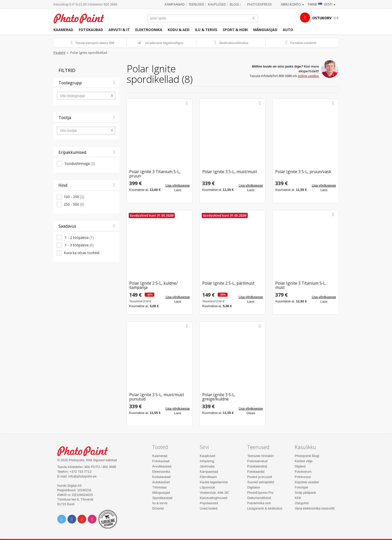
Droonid (158, 508)
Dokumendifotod (259, 498)
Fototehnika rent (259, 503)
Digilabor (254, 487)
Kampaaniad (175, 4)
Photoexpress (259, 4)
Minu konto (292, 4)
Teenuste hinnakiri (260, 456)
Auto (288, 30)
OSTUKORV (322, 18)
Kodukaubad (161, 477)
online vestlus (308, 76)
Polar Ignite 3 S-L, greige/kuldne (219, 397)
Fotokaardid (256, 472)
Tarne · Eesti (321, 4)
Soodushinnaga (79, 163)
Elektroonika (149, 30)
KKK (298, 498)
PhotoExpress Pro (260, 493)
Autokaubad (161, 482)
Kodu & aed (179, 30)
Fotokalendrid (257, 466)
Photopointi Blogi (307, 456)
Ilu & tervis (206, 30)
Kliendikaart (208, 477)
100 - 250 (74, 197)
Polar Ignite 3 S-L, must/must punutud (157, 397)
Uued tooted (209, 508)
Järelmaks (207, 466)
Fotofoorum (303, 472)
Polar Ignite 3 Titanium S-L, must (301, 286)
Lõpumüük (207, 487)
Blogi (234, 4)
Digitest (300, 466)
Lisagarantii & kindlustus (265, 508)
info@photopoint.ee (82, 476)
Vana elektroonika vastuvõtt (315, 508)
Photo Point (86, 451)
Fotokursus (303, 477)
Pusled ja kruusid (260, 477)
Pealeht (59, 53)
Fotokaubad (91, 30)
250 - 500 (74, 204)
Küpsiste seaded (307, 482)
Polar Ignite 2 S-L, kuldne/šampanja (153, 286)
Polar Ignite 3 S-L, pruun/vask (303, 172)
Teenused (196, 4)
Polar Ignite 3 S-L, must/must (230, 172)
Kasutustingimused (213, 498)
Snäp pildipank (305, 493)
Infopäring (207, 461)
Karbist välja (304, 461)
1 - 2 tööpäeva (79, 237)
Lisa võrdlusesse (178, 185)
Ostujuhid (302, 503)
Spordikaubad (162, 498)
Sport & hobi (235, 30)
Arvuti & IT (119, 30)
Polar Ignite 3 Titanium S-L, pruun (155, 174)
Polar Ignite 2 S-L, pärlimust (228, 284)
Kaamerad (63, 30)
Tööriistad (159, 487)
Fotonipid (301, 487)
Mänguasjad (265, 30)
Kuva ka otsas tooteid (81, 253)
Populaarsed (209, 503)
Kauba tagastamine (214, 482)
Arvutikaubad (162, 466)
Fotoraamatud (257, 461)
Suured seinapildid (261, 482)
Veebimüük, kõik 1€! (214, 493)
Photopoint (82, 18)
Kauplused (217, 4)
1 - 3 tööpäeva (79, 245)
